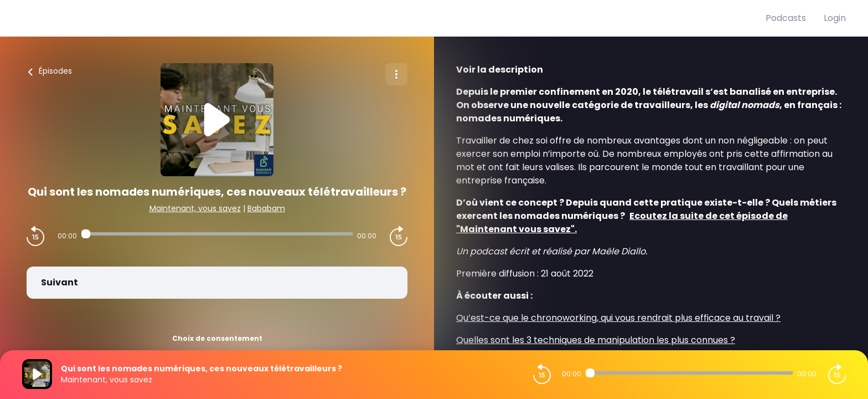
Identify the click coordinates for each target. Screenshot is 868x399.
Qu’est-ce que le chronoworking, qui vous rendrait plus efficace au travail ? (618, 318)
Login (835, 18)
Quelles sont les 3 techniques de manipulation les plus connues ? (596, 340)
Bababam (266, 208)
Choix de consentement (217, 338)
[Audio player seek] (217, 234)
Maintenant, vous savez (195, 208)
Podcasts (786, 18)
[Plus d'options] (396, 74)
